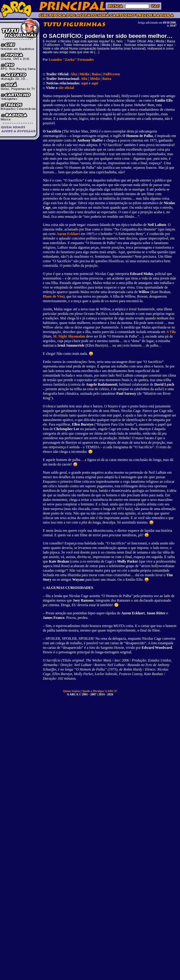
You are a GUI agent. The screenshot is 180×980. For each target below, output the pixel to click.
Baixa (96, 74)
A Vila (171, 332)
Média (84, 74)
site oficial (66, 88)
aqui (84, 83)
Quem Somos (72, 691)
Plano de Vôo (53, 296)
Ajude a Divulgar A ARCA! (100, 691)
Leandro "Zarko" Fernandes (71, 60)
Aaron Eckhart (68, 234)
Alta (74, 74)
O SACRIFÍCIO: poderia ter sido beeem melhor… (108, 36)
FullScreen (112, 74)
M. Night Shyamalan (69, 336)
